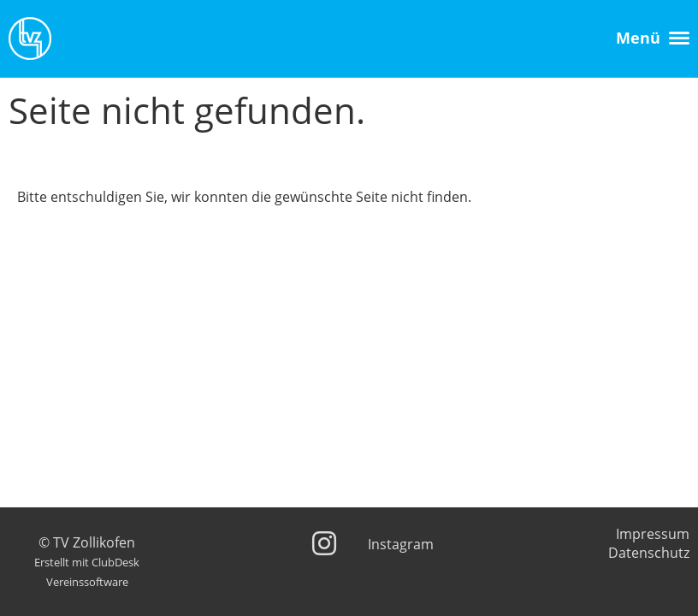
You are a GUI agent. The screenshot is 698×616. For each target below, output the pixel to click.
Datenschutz (649, 553)
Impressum (653, 534)
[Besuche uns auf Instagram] (324, 543)
